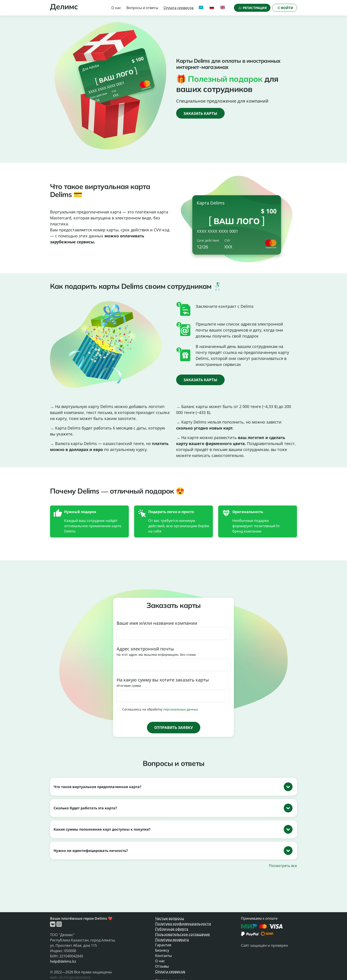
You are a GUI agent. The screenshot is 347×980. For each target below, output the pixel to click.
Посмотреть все (283, 866)
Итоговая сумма (129, 686)
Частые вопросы (170, 918)
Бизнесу (162, 950)
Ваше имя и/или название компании (157, 623)
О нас (116, 8)
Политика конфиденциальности (183, 924)
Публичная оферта (172, 929)
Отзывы (162, 966)
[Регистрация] (252, 8)
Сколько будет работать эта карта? (85, 808)
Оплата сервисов (178, 8)
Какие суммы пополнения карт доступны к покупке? (102, 829)
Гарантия (163, 945)
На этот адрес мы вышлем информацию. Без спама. (157, 655)
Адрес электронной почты (145, 649)
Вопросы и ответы (142, 8)
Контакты (163, 956)
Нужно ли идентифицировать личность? (91, 851)
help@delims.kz (63, 961)
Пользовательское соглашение (182, 934)
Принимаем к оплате (259, 918)
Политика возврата (172, 940)
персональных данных (181, 709)
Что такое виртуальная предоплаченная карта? (97, 787)
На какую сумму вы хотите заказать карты (163, 680)
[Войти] (285, 8)
